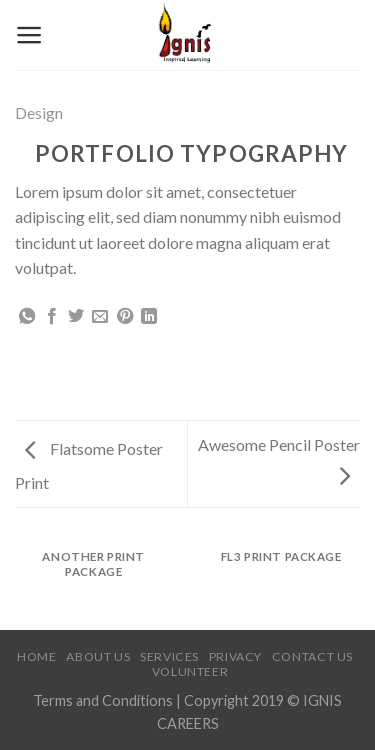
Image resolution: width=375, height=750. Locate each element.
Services (169, 656)
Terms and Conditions (104, 700)
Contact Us (312, 656)
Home (36, 656)
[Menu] (29, 35)
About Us (98, 656)
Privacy (235, 656)
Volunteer (190, 671)
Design (39, 112)
